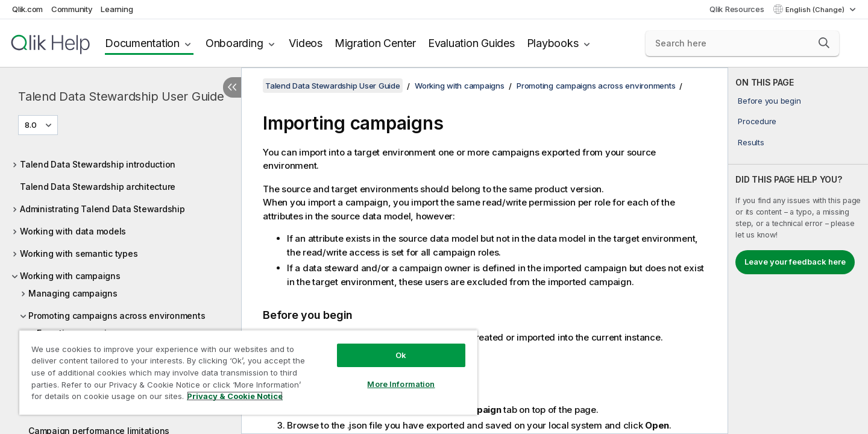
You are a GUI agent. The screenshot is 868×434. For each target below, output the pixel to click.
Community (72, 9)
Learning (117, 9)
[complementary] (798, 251)
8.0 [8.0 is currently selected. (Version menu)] (32, 125)
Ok (401, 355)
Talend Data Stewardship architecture (98, 187)
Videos (306, 43)
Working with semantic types (79, 253)
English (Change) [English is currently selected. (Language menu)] (816, 10)
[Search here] (742, 43)
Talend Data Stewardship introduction (98, 164)
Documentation (142, 43)
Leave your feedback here (795, 262)
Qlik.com (27, 9)
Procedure (757, 121)
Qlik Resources (737, 9)
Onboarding (234, 43)
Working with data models (73, 231)
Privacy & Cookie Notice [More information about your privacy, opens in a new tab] (235, 396)
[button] (824, 43)
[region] (248, 372)
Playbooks (553, 43)
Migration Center (375, 43)
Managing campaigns (73, 293)
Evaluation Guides (471, 43)
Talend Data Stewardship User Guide (121, 96)
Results (751, 142)
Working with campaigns (70, 276)
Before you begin (769, 101)
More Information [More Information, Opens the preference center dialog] (401, 384)
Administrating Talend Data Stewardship (102, 209)
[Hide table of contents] (232, 87)
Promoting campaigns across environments (117, 316)
